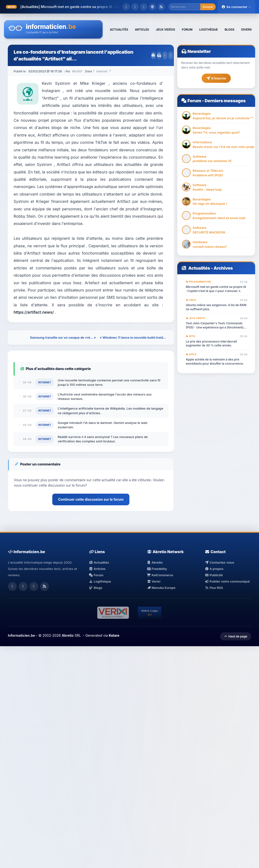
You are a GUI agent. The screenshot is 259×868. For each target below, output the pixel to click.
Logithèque (100, 581)
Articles (97, 569)
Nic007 (77, 71)
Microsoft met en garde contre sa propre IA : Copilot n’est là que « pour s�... (105, 7)
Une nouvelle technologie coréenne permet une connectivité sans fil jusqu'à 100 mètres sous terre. (109, 382)
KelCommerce (160, 575)
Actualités (199, 268)
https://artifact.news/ (34, 312)
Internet (102, 71)
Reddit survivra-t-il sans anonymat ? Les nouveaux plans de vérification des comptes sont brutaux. (103, 439)
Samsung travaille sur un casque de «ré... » (63, 337)
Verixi (154, 581)
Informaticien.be (22, 635)
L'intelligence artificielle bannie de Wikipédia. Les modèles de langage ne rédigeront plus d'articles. (110, 411)
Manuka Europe (161, 588)
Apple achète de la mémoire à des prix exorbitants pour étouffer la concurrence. (215, 361)
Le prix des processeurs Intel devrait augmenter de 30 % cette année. (211, 344)
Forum (194, 101)
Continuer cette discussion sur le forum (91, 499)
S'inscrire (216, 78)
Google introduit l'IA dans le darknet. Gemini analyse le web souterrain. (103, 425)
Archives (223, 268)
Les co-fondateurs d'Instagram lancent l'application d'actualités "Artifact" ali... (73, 55)
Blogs (96, 588)
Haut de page (236, 636)
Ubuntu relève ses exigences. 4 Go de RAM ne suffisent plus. (216, 307)
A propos (214, 569)
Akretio (155, 562)
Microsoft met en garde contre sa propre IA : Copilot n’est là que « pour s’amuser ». (216, 289)
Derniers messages (225, 101)
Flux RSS (214, 588)
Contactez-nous (219, 562)
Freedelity (157, 569)
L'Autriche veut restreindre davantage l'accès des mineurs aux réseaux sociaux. (105, 396)
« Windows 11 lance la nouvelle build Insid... (133, 337)
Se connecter (236, 7)
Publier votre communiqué (227, 581)
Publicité (214, 575)
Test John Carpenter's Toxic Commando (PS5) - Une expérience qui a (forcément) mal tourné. (215, 326)
